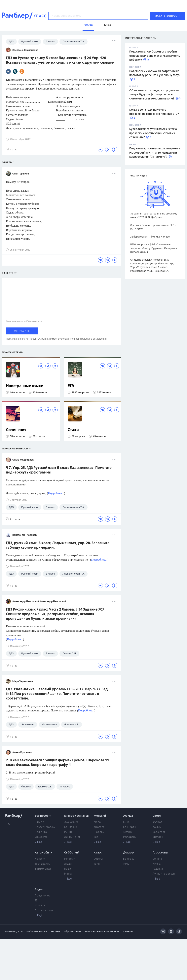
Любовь (99, 832)
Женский (100, 816)
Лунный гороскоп (164, 874)
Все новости (43, 816)
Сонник (157, 859)
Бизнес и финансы (77, 816)
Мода (97, 822)
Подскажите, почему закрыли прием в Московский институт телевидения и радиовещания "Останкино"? (155, 153)
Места (68, 874)
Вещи (68, 869)
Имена (157, 864)
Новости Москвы (45, 827)
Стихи (73, 430)
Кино (126, 822)
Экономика (71, 822)
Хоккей (157, 827)
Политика (41, 832)
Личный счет (72, 837)
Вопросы (129, 859)
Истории (70, 859)
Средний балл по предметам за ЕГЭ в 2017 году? (153, 227)
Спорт (157, 816)
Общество (41, 837)
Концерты (129, 827)
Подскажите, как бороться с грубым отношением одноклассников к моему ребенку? (155, 56)
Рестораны (130, 837)
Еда (96, 837)
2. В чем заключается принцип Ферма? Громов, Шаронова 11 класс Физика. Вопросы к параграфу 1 (57, 763)
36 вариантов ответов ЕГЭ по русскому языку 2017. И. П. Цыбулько (154, 215)
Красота (99, 827)
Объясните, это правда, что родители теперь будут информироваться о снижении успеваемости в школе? (154, 95)
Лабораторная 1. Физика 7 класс (150, 237)
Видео (39, 889)
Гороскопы (160, 853)
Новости (40, 859)
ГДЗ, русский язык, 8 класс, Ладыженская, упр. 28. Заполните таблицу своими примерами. (58, 545)
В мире (39, 822)
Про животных (44, 911)
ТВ (36, 901)
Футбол (157, 822)
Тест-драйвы (43, 864)
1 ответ (12, 149)
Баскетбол (159, 832)
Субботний (72, 853)
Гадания (158, 869)
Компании (71, 827)
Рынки (68, 832)
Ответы (98, 859)
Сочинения (16, 430)
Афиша (128, 816)
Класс (98, 853)
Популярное (43, 896)
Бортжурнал (43, 869)
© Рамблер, (11, 932)
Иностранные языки (25, 386)
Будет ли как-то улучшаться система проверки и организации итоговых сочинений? (153, 133)
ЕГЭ (71, 386)
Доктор (128, 853)
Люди (68, 864)
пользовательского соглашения (88, 339)
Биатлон (158, 837)
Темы (97, 864)
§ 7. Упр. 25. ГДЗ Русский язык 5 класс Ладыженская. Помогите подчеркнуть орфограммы (59, 470)
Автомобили (43, 853)
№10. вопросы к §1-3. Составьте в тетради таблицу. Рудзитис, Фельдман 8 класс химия (154, 248)
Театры (128, 832)
